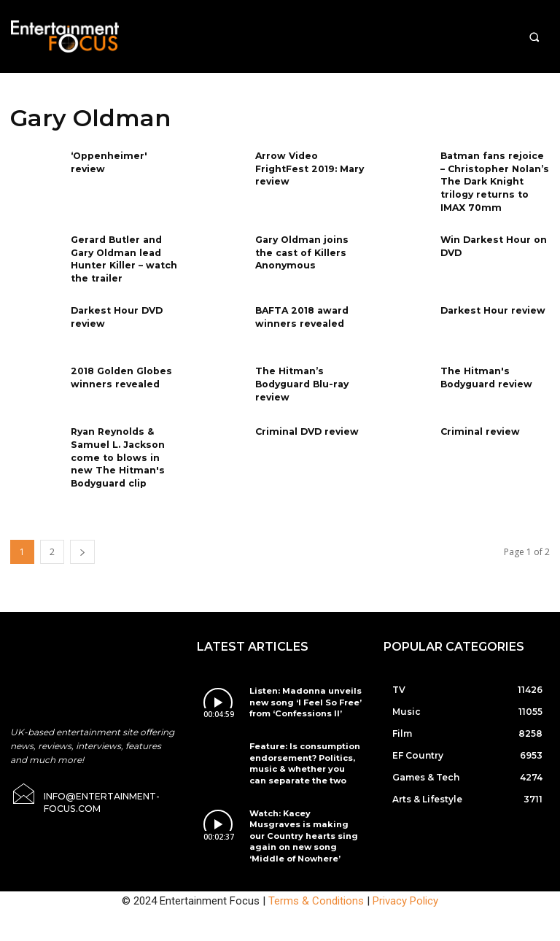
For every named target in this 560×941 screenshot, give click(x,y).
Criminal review (479, 424)
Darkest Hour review (491, 303)
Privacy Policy (405, 866)
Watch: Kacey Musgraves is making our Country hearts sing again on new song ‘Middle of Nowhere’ (303, 809)
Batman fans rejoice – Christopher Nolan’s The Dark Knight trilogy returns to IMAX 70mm (494, 179)
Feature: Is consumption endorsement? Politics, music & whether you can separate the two (300, 747)
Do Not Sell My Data (324, 933)
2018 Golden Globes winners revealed (120, 370)
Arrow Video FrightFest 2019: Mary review (308, 167)
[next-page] (82, 542)
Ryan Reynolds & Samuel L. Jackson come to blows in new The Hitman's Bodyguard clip (124, 449)
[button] (534, 37)
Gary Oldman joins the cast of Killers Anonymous (310, 248)
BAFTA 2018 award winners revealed (300, 309)
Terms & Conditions (316, 866)
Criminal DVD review (305, 424)
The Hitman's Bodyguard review (486, 370)
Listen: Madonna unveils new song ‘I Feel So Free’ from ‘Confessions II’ (298, 690)
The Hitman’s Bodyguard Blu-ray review (301, 376)
